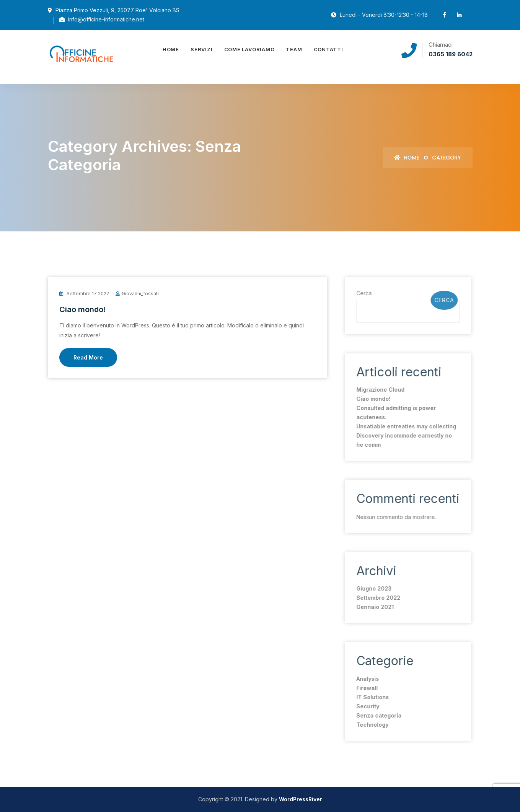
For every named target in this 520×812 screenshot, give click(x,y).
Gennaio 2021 (373, 607)
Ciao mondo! (83, 309)
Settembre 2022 (376, 598)
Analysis (365, 679)
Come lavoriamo (249, 49)
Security (365, 706)
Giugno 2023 (372, 588)
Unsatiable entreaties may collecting (404, 426)
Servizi (201, 49)
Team (294, 49)
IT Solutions (370, 697)
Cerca (362, 293)
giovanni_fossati (140, 294)
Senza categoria (377, 715)
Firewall (365, 688)
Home (171, 49)
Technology (370, 725)
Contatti (328, 49)
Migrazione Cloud (378, 390)
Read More (88, 357)
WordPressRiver (301, 799)
